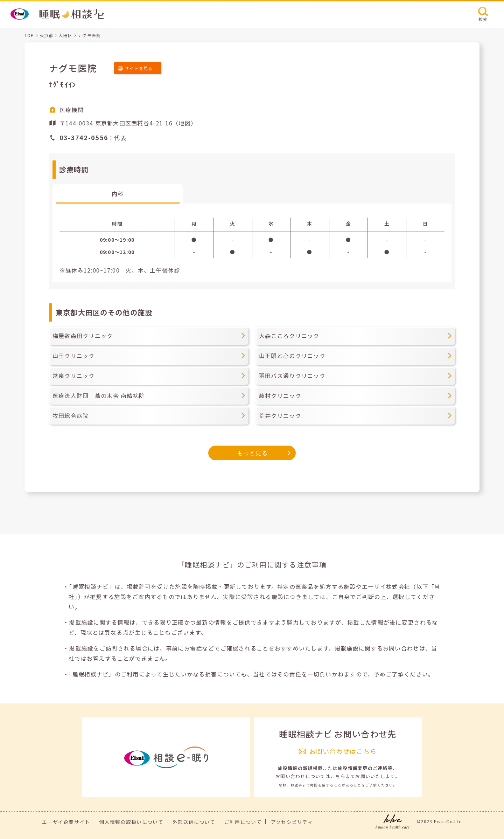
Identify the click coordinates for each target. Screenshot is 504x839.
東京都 (47, 35)
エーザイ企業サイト (66, 822)
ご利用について (243, 822)
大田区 (65, 35)
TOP (29, 35)
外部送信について (194, 822)
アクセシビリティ (292, 822)
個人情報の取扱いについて (131, 822)
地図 (185, 123)
